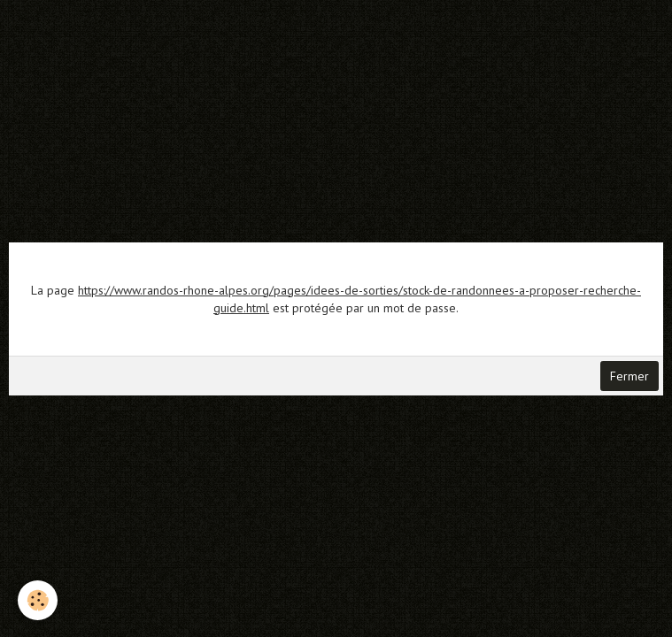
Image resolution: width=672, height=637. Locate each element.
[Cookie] (38, 600)
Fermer (630, 376)
